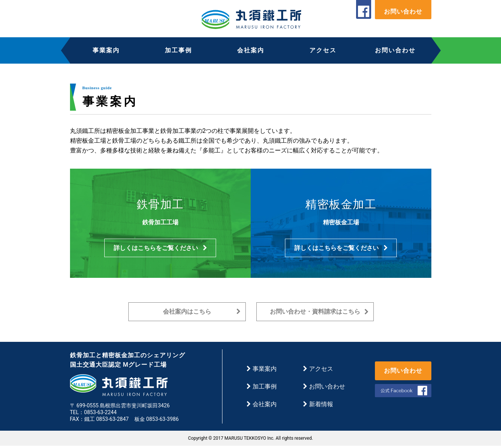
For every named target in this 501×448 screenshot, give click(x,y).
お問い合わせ (403, 11)
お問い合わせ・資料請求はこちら (319, 314)
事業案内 (106, 50)
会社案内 (251, 50)
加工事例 (178, 50)
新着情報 (318, 406)
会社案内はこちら (202, 314)
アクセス (323, 50)
